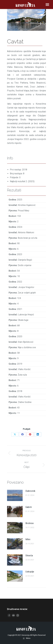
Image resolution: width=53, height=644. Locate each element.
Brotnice (30, 523)
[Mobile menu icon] (47, 5)
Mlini (28, 539)
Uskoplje (30, 572)
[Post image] (15, 495)
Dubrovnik (30, 491)
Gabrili (29, 507)
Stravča (29, 556)
